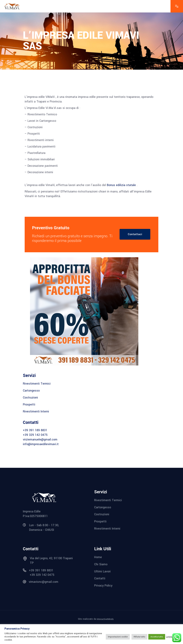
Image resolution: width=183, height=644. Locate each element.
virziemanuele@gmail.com (40, 439)
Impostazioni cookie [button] (118, 637)
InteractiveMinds (105, 619)
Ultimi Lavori (102, 571)
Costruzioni (30, 398)
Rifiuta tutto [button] (139, 637)
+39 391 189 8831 (35, 430)
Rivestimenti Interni (36, 411)
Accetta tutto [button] (157, 637)
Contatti (100, 578)
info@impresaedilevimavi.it (41, 444)
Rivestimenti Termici (37, 384)
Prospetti (29, 404)
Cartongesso (31, 391)
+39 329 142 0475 (35, 435)
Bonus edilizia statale (121, 185)
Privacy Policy (103, 586)
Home (98, 557)
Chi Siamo (101, 564)
